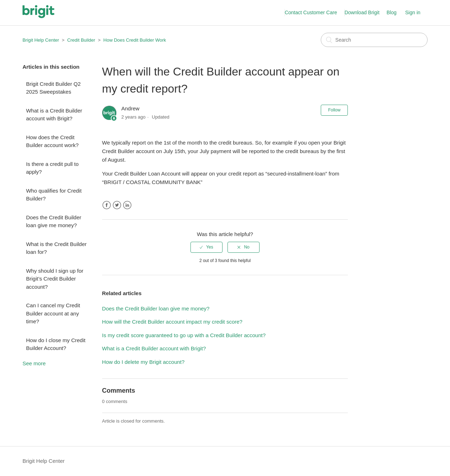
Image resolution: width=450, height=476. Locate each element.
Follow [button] (334, 110)
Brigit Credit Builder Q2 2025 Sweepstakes (53, 88)
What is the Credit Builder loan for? (56, 248)
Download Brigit (362, 12)
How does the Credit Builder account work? (52, 141)
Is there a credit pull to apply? (52, 168)
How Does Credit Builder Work (135, 40)
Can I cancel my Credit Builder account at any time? (53, 313)
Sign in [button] (413, 12)
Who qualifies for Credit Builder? (54, 195)
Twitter (117, 205)
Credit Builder (81, 40)
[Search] (374, 40)
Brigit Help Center (41, 40)
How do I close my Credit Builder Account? (56, 344)
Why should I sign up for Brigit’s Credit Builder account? (55, 279)
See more (34, 363)
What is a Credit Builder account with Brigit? (54, 115)
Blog (392, 12)
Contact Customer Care (311, 12)
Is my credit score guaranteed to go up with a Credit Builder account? (184, 335)
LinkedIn (127, 205)
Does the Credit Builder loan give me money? (54, 221)
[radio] (206, 247)
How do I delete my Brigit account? (143, 362)
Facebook (107, 205)
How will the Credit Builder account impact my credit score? (172, 322)
